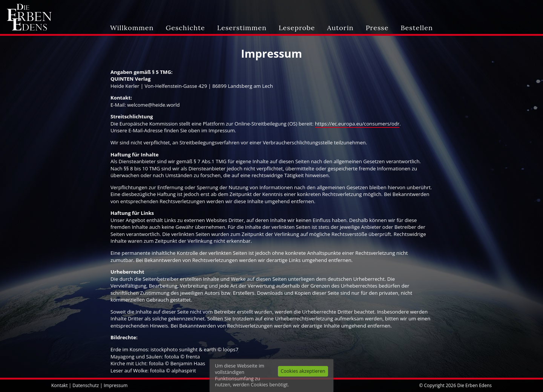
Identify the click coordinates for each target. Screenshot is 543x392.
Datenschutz (86, 385)
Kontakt (59, 385)
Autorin (340, 28)
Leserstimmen (242, 28)
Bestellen (416, 28)
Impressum (116, 385)
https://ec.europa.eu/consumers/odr (357, 124)
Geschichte (186, 28)
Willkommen (132, 28)
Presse (377, 28)
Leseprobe (297, 28)
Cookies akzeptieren (303, 371)
